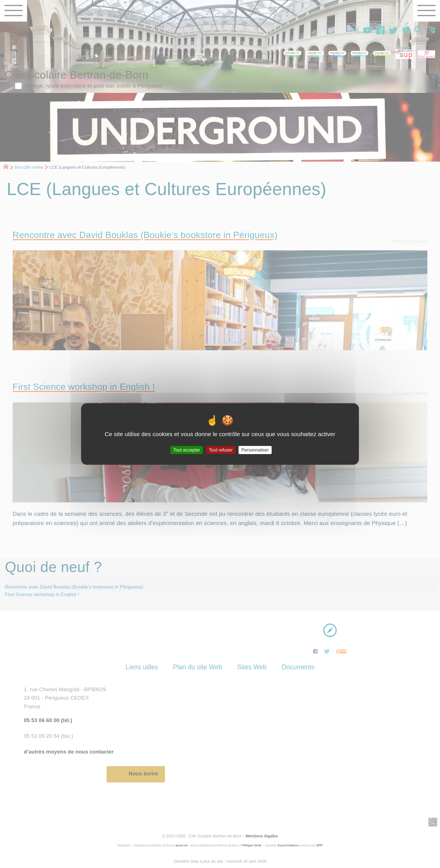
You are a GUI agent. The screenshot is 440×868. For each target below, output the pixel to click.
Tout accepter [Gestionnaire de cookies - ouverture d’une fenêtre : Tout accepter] (187, 450)
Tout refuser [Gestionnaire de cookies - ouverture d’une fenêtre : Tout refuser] (221, 450)
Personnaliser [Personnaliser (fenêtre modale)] (255, 450)
